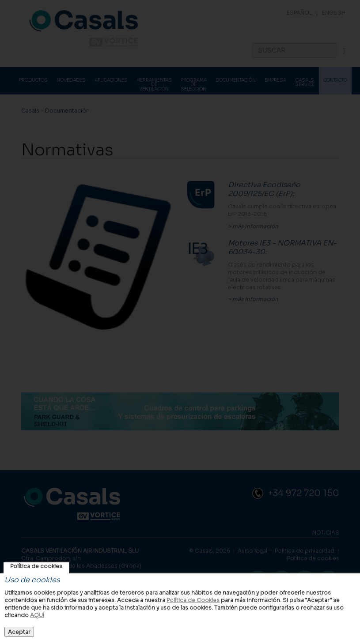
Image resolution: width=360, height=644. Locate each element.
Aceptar (19, 632)
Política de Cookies (193, 600)
